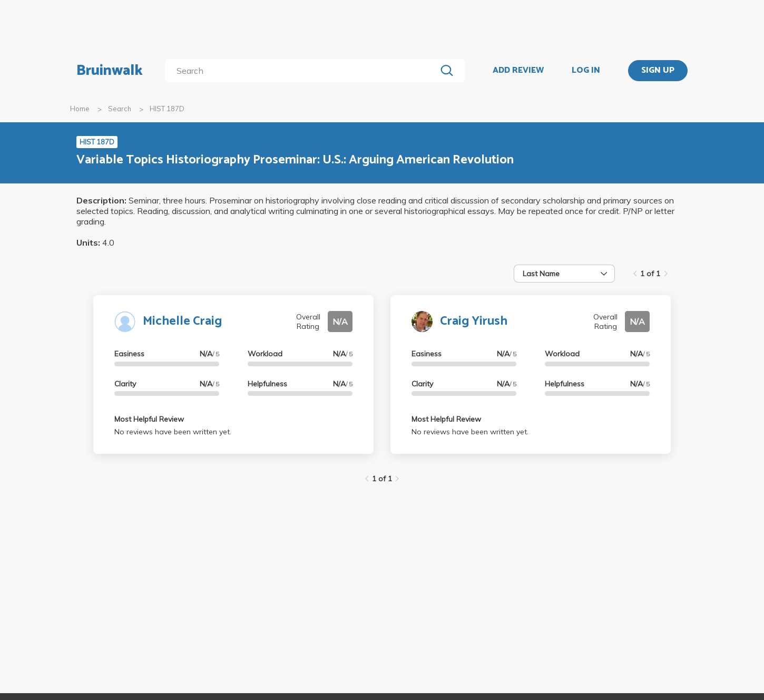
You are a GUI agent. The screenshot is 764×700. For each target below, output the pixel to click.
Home (80, 109)
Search (120, 109)
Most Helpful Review (149, 419)
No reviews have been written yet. (173, 432)
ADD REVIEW (518, 71)
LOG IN (586, 71)
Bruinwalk (110, 71)
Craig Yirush (474, 321)
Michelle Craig (182, 321)
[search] (303, 71)
